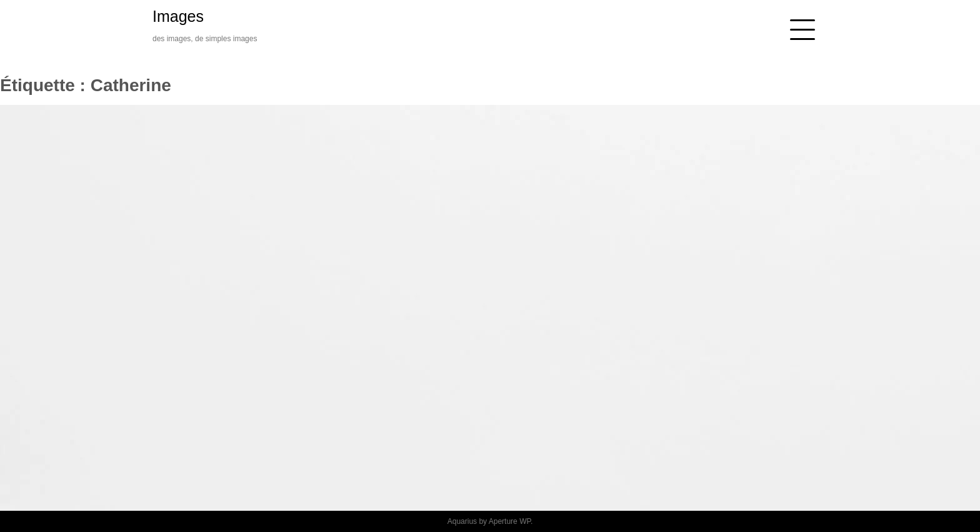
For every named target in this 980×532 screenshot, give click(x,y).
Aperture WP (510, 521)
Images (178, 16)
